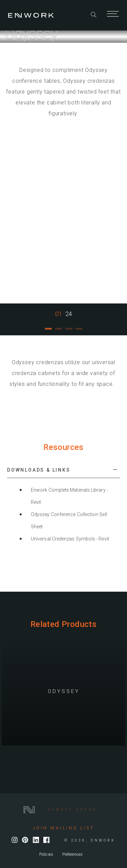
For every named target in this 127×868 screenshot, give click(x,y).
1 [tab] (48, 331)
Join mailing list (64, 828)
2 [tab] (59, 331)
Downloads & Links (39, 470)
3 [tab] (69, 331)
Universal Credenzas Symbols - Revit (70, 539)
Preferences (72, 854)
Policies (46, 854)
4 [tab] (79, 331)
